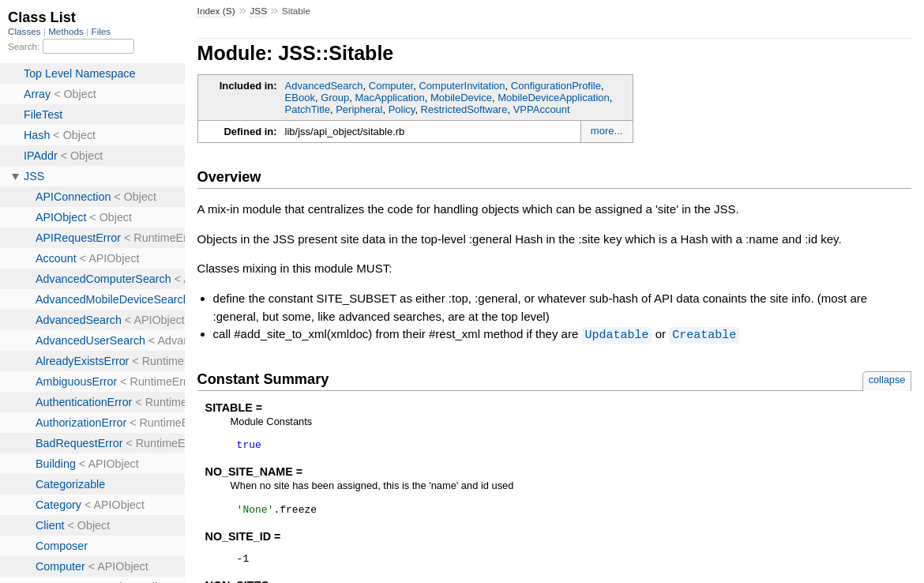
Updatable (616, 334)
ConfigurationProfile (556, 86)
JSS (258, 11)
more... (607, 131)
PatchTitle (308, 109)
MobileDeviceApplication (554, 98)
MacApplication (390, 98)
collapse (887, 379)
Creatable (704, 334)
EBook (300, 98)
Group (335, 98)
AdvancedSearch (324, 86)
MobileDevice (461, 98)
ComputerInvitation (462, 86)
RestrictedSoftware (464, 109)
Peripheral (359, 109)
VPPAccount (542, 109)
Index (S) (216, 11)
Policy (402, 109)
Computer (391, 86)
